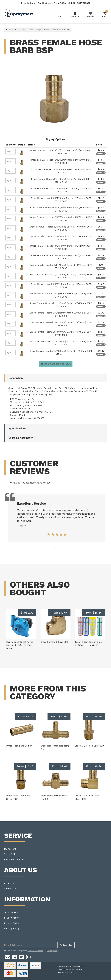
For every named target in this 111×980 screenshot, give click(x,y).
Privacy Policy (11, 918)
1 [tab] (47, 547)
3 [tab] (55, 547)
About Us (9, 883)
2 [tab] (51, 547)
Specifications (17, 428)
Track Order (11, 854)
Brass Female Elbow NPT (54, 642)
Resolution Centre (13, 859)
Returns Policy (12, 923)
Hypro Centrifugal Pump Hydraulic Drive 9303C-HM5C (20, 645)
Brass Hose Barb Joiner (19, 746)
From (59, 613)
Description (16, 378)
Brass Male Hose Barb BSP (89, 746)
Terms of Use (11, 913)
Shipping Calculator (21, 438)
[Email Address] (30, 945)
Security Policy (12, 929)
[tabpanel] (57, 518)
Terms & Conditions (35, 951)
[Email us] (7, 957)
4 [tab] (60, 547)
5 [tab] (64, 547)
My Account (10, 849)
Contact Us (10, 889)
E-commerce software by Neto (70, 969)
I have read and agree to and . (31, 951)
